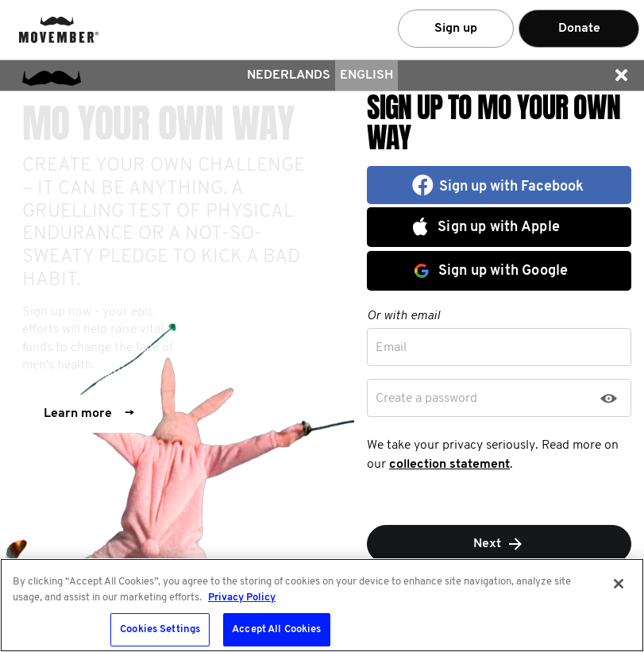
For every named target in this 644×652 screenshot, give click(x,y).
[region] (322, 605)
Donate (579, 29)
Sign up (456, 29)
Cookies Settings (160, 629)
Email (391, 348)
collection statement (449, 465)
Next (499, 544)
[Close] (619, 584)
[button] (621, 75)
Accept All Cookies (276, 629)
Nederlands (289, 75)
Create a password (426, 399)
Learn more (89, 414)
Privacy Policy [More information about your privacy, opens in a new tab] (242, 598)
